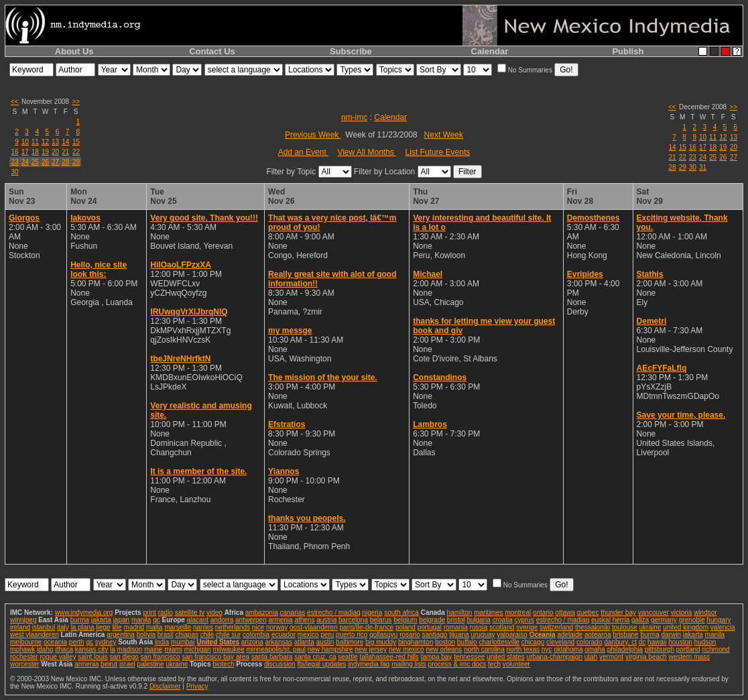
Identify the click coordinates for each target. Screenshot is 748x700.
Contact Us (212, 51)
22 (76, 152)
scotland (502, 627)
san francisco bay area (215, 657)
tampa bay (437, 657)
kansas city (91, 649)
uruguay (483, 635)
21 (65, 152)
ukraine (650, 627)
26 (45, 162)
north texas (523, 649)
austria (326, 620)
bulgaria (479, 620)
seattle (348, 657)
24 (25, 162)
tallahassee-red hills (389, 657)
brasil (166, 635)
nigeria (372, 612)
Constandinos (440, 377)
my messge (290, 331)
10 (25, 142)
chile (207, 635)
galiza (640, 620)
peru (327, 635)
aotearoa (598, 635)
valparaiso (512, 635)
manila (141, 620)
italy (63, 627)
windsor (705, 612)
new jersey (371, 649)
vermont (611, 657)
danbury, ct (620, 642)
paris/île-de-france (367, 627)
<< (15, 102)
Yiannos (284, 471)
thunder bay (618, 612)
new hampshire (330, 649)
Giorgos (24, 218)
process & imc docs (457, 664)
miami (173, 649)
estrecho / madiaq (334, 612)
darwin (671, 635)
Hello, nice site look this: (99, 270)
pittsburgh (660, 649)
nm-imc (354, 117)
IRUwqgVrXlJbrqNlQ (189, 312)
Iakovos (85, 218)
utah (591, 657)
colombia (256, 635)
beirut (109, 664)
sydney (106, 642)
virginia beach (646, 657)
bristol (456, 620)
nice (258, 627)
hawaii (657, 642)
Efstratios (287, 424)
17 (25, 152)
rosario (410, 635)
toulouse (625, 627)
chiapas (186, 635)
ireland (20, 627)
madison (130, 649)
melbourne (26, 642)
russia (479, 627)
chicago (533, 642)
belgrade (432, 620)
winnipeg (23, 620)
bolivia (146, 635)
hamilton (460, 612)
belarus (381, 620)
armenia (280, 620)
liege (103, 627)
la (113, 649)
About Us (74, 51)
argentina (121, 635)
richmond (715, 649)
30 (15, 172)
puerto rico (352, 635)
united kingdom (686, 627)
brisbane (625, 635)
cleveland (560, 642)
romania (456, 627)
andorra (222, 620)
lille (117, 627)
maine (153, 649)
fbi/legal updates (321, 664)
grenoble (692, 620)
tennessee (469, 657)
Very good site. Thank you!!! (204, 218)
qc (157, 620)
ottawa (565, 612)
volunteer (516, 664)
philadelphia (625, 649)
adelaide (570, 635)
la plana (83, 627)
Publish (628, 51)
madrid (134, 627)
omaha (595, 649)
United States (218, 642)
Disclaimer (165, 686)
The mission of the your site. (323, 377)
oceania (55, 642)
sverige (527, 627)
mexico (308, 635)
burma (80, 620)
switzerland (556, 627)
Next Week (444, 135)
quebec (588, 612)
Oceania (543, 635)
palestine (151, 664)
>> (76, 102)
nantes (203, 627)
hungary (719, 620)
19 (45, 152)
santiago (435, 635)
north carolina (484, 649)
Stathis (650, 274)
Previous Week (313, 135)
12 (45, 142)
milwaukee (228, 649)
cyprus (524, 620)
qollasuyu (383, 635)
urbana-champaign (555, 657)
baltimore (350, 642)
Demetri (652, 321)
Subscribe (351, 51)
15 (76, 142)
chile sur (228, 635)
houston (680, 642)
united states (506, 657)
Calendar (490, 51)
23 (15, 162)
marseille (178, 627)
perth (77, 642)
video (214, 612)
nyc (547, 649)
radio (166, 612)
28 (65, 162)
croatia (503, 620)
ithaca (64, 649)
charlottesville (499, 642)
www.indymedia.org (84, 612)
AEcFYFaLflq (662, 368)
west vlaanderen (35, 635)
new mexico (407, 649)
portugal (430, 627)
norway (277, 627)
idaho (45, 649)
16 (15, 152)
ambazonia (262, 612)
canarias (292, 612)
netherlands (233, 627)
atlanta (304, 642)
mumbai (183, 642)
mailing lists (409, 664)
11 (35, 142)
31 (703, 167)
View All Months (367, 152)
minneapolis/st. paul (276, 649)
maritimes (488, 612)
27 (55, 162)
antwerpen (251, 620)
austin (325, 642)
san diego (124, 657)
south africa (401, 612)
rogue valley (58, 657)
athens (304, 620)
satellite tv (190, 612)
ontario (543, 612)
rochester (24, 657)
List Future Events (438, 152)
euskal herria (610, 620)
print (149, 612)
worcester (24, 664)
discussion (280, 664)
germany (664, 620)
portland (688, 649)
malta (154, 627)
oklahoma (568, 649)
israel (127, 664)
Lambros (430, 424)
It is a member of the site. (198, 471)
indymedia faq (369, 664)
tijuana (459, 635)
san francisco (161, 657)
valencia (723, 627)
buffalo (467, 642)
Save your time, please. (681, 415)
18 (35, 152)
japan (121, 620)
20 (55, 152)
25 (35, 162)
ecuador (284, 635)
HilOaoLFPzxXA (181, 265)
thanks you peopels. (307, 518)
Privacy (197, 686)
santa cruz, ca (315, 657)
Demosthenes (594, 218)
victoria (682, 612)
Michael (428, 274)
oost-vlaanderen (314, 627)
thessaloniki (593, 627)
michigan (198, 649)
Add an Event (303, 152)
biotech (223, 664)
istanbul (44, 627)
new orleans (444, 649)
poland (406, 627)
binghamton (416, 642)
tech (494, 664)
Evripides (585, 274)
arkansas (278, 642)
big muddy (381, 642)
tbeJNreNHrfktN (180, 359)
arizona (252, 642)
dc (642, 642)
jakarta (101, 620)
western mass (689, 657)
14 (65, 142)
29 (76, 162)
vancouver (653, 612)
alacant (198, 620)
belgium (405, 620)
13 (55, 142)
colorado (589, 642)
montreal (518, 612)
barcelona (353, 620)
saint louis (92, 657)
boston (445, 642)
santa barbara (272, 657)
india (162, 642)
